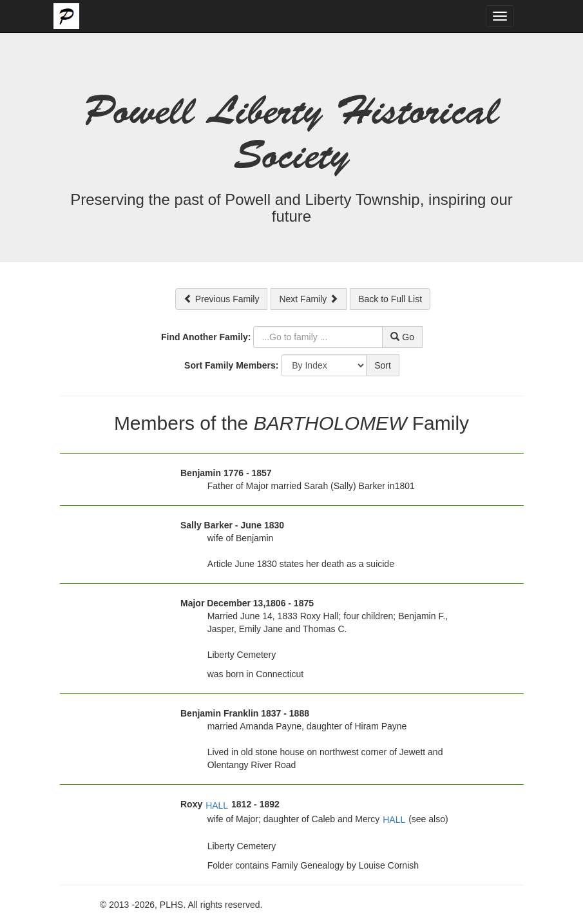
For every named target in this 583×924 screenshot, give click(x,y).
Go (402, 337)
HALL (217, 805)
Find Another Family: (206, 337)
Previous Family (221, 299)
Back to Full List (390, 299)
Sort (383, 365)
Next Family (309, 299)
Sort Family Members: (231, 365)
